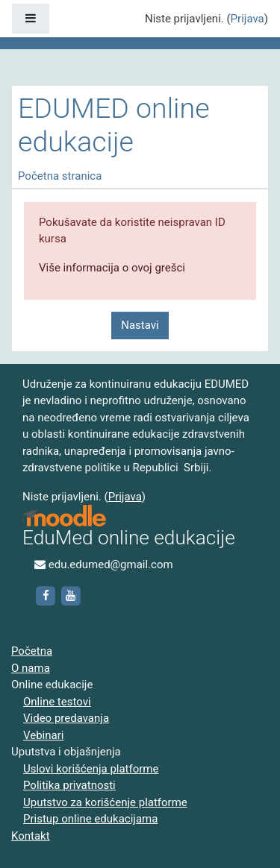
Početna (32, 651)
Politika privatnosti (69, 785)
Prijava (248, 19)
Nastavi (140, 325)
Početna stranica (60, 176)
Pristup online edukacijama (90, 819)
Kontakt (31, 836)
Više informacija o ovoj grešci (112, 268)
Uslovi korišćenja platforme (91, 769)
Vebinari (43, 735)
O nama (31, 668)
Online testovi (57, 702)
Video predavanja (66, 718)
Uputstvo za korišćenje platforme (105, 802)
